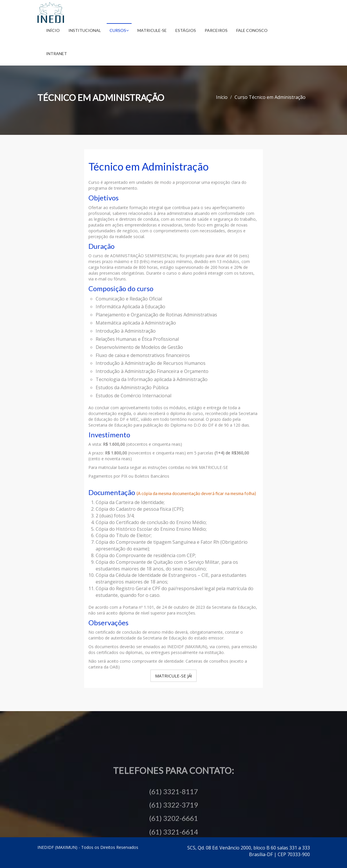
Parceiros (216, 30)
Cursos (119, 30)
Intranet (57, 54)
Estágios (186, 30)
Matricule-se (152, 30)
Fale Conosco (252, 30)
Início (53, 30)
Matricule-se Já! (173, 676)
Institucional (85, 30)
